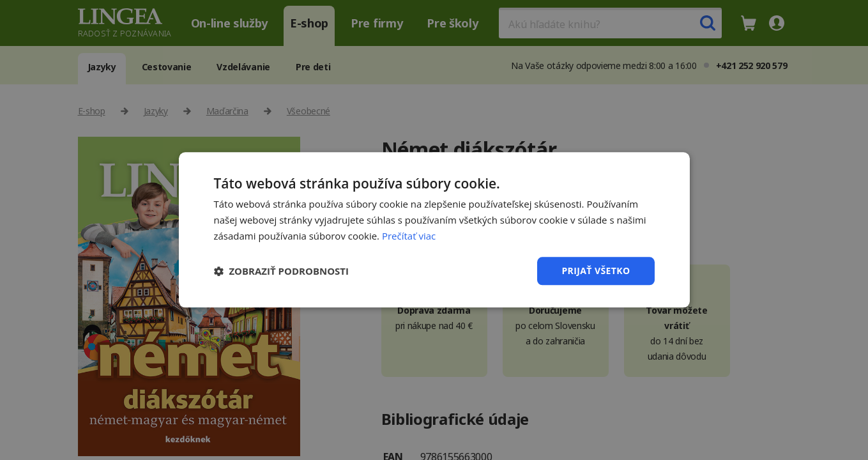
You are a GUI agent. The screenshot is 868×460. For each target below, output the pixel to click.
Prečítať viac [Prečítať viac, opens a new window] (409, 236)
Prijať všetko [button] (596, 271)
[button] (282, 271)
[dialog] (434, 230)
